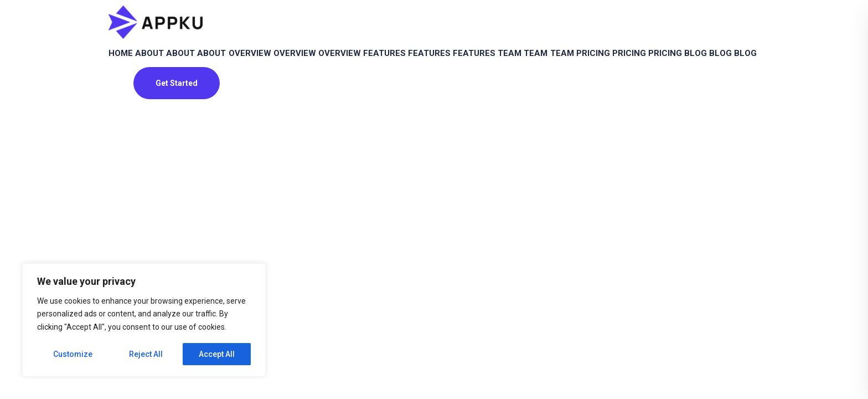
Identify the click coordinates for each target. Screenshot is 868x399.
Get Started (177, 157)
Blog (275, 115)
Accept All (217, 354)
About (171, 64)
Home (128, 64)
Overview (313, 64)
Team (649, 64)
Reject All (146, 354)
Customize (73, 354)
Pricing (132, 115)
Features (484, 64)
